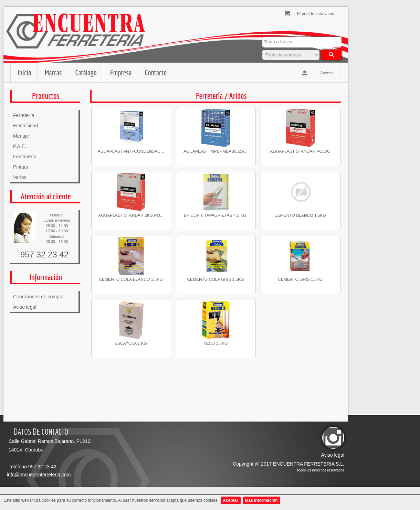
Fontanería (25, 157)
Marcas (53, 72)
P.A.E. (20, 146)
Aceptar (230, 500)
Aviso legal (25, 307)
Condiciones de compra (38, 297)
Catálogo (86, 72)
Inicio (24, 72)
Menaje (21, 136)
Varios (20, 177)
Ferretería (24, 115)
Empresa (121, 72)
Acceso (327, 73)
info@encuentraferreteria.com (39, 475)
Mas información (261, 500)
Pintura (21, 167)
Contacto (156, 72)
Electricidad (25, 126)
